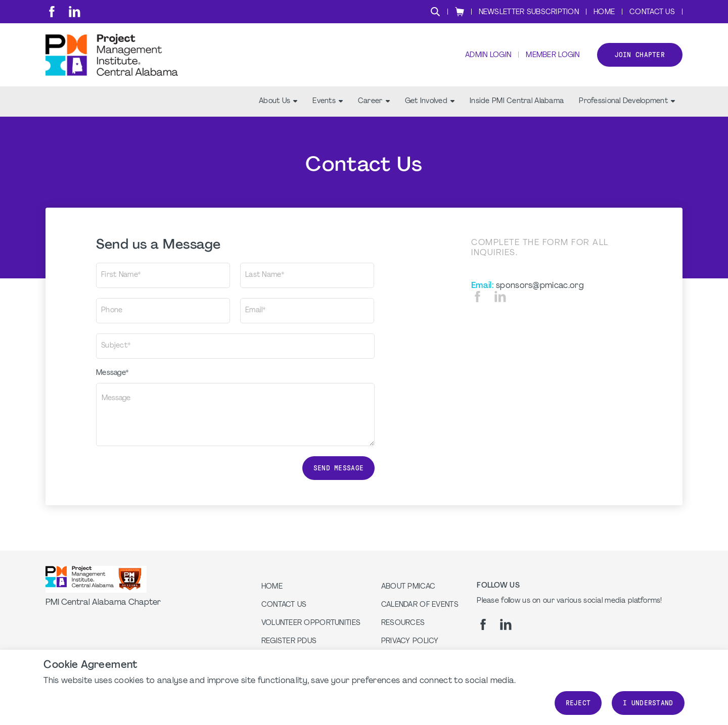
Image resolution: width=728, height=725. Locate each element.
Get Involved (430, 101)
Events (328, 101)
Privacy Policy (410, 641)
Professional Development (627, 101)
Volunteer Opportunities (311, 623)
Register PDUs (289, 641)
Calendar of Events (420, 605)
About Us (278, 101)
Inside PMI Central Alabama (517, 101)
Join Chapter (640, 55)
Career (374, 101)
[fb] (52, 12)
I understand (648, 703)
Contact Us (652, 12)
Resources (403, 623)
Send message (338, 468)
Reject (578, 703)
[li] (75, 12)
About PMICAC (408, 587)
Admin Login (488, 56)
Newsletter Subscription (529, 12)
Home (604, 12)
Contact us (284, 605)
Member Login (553, 56)
